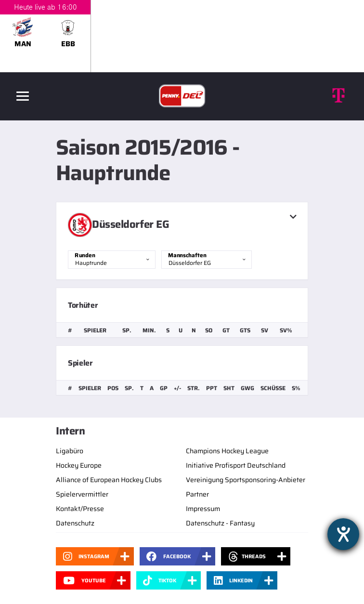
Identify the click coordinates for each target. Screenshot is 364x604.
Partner (197, 494)
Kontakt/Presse (80, 509)
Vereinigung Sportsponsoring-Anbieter (246, 480)
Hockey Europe (79, 465)
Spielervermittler (82, 494)
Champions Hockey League (227, 451)
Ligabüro (70, 451)
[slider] (182, 36)
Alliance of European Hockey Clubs (109, 480)
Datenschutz (75, 523)
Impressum (203, 509)
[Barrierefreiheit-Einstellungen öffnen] (343, 534)
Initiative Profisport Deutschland (236, 465)
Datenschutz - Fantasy (220, 523)
